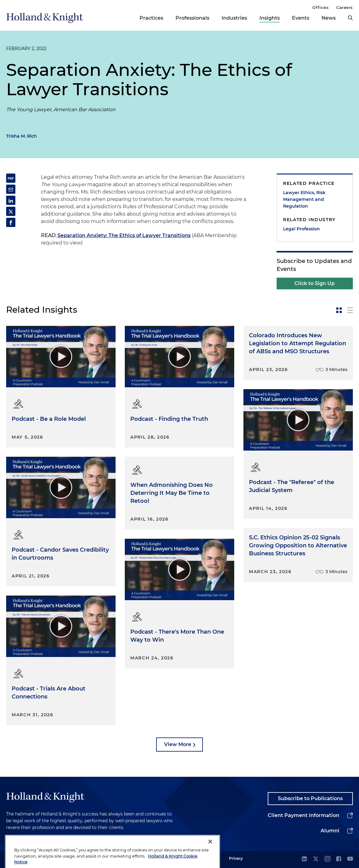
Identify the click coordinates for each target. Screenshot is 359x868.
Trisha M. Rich (22, 136)
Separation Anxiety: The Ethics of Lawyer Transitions (124, 235)
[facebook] (339, 859)
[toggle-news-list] (350, 310)
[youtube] (350, 859)
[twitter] (316, 859)
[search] (350, 18)
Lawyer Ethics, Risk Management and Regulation (304, 199)
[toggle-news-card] (339, 310)
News (329, 18)
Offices (320, 7)
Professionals (192, 18)
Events (301, 18)
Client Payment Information (304, 815)
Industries (234, 18)
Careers (345, 7)
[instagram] (327, 859)
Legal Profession (302, 229)
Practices (151, 18)
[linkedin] (304, 859)
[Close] (210, 851)
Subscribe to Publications (310, 798)
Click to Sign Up (315, 283)
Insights (270, 18)
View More (178, 744)
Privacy (236, 858)
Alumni (330, 831)
